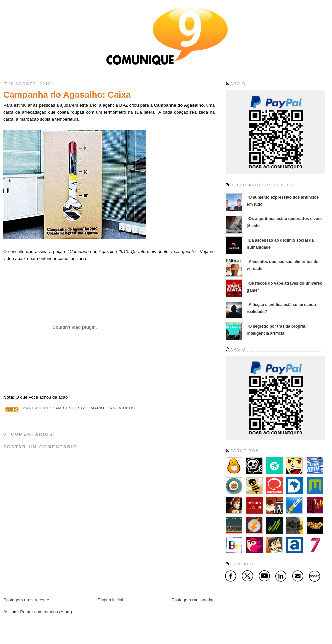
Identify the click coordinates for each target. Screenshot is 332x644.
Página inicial (110, 600)
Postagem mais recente (26, 600)
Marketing (104, 408)
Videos (127, 408)
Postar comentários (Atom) (46, 612)
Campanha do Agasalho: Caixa (67, 95)
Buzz (82, 408)
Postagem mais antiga (193, 600)
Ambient (65, 408)
